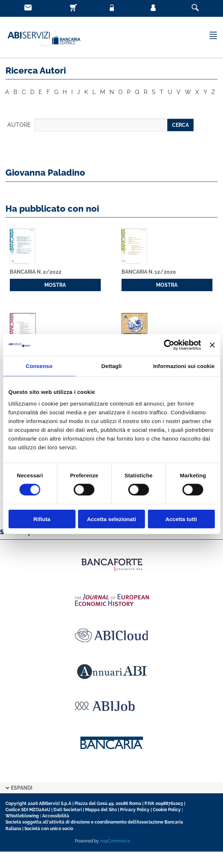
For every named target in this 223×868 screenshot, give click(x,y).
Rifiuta (42, 519)
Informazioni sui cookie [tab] (184, 366)
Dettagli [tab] (112, 366)
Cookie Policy (167, 810)
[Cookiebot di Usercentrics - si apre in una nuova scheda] (169, 345)
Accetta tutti (181, 519)
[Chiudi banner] (212, 345)
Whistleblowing (22, 816)
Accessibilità (56, 816)
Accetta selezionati (111, 519)
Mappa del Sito (101, 810)
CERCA (180, 125)
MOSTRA (55, 285)
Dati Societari (68, 810)
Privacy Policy (135, 810)
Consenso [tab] (39, 366)
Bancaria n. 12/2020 (149, 272)
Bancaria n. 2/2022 (36, 272)
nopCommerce (115, 841)
